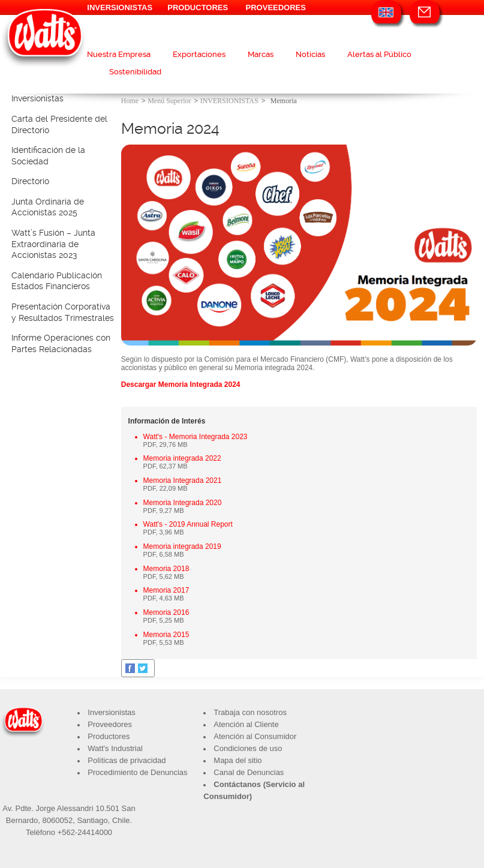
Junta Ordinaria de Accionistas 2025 (48, 207)
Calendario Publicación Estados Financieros (57, 281)
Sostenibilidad (135, 72)
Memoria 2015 (166, 635)
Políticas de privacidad (127, 760)
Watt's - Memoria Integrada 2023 (196, 437)
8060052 (58, 820)
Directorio (30, 181)
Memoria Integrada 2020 (183, 503)
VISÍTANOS (198, 22)
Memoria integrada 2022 (182, 458)
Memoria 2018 (166, 569)
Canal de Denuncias (249, 772)
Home (130, 101)
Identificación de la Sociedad (48, 156)
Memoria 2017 (166, 590)
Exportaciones (199, 54)
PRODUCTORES (198, 7)
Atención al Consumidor (255, 736)
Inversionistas (37, 98)
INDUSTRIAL (120, 22)
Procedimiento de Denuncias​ (137, 772)
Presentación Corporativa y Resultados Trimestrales (63, 312)
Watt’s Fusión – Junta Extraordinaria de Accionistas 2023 (53, 244)
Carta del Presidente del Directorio (59, 124)
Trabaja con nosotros (250, 712)
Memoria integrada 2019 (182, 546)
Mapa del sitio (238, 760)
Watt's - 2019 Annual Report (188, 524)
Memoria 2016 (166, 612)
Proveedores (110, 724)
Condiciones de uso (248, 748)
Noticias (310, 54)
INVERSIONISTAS (120, 7)
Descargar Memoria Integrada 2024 (181, 385)
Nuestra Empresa (119, 54)
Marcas (261, 54)
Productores (109, 736)
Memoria (284, 101)
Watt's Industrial (115, 748)
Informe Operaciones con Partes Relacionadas (61, 343)
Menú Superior (169, 101)
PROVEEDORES (276, 7)
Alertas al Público (379, 54)
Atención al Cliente (246, 724)
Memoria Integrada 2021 (183, 480)
